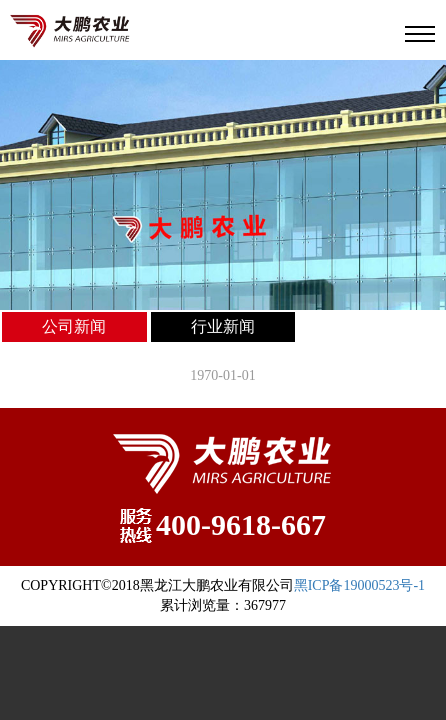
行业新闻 (223, 326)
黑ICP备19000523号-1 (359, 585)
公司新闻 (74, 326)
